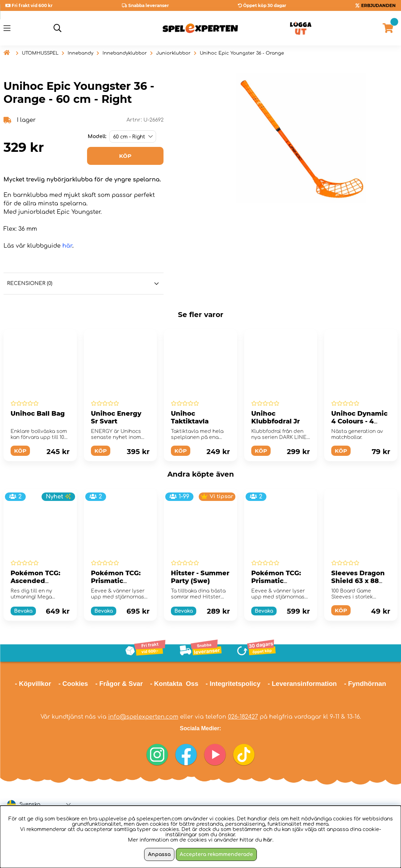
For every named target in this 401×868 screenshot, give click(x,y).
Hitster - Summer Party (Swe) (200, 577)
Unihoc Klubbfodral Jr (276, 417)
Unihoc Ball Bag (38, 414)
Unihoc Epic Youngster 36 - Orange (242, 53)
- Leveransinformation (302, 684)
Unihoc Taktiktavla (190, 417)
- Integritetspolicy (233, 684)
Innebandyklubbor (125, 53)
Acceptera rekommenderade (216, 854)
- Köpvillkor (33, 684)
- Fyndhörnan (365, 684)
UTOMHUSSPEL (40, 53)
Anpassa (159, 854)
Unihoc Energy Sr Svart (116, 417)
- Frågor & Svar (119, 684)
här (67, 246)
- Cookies (73, 684)
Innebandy (81, 53)
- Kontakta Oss (174, 684)
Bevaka (23, 611)
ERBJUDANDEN (378, 5)
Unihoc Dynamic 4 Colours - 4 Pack (359, 421)
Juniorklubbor (173, 53)
